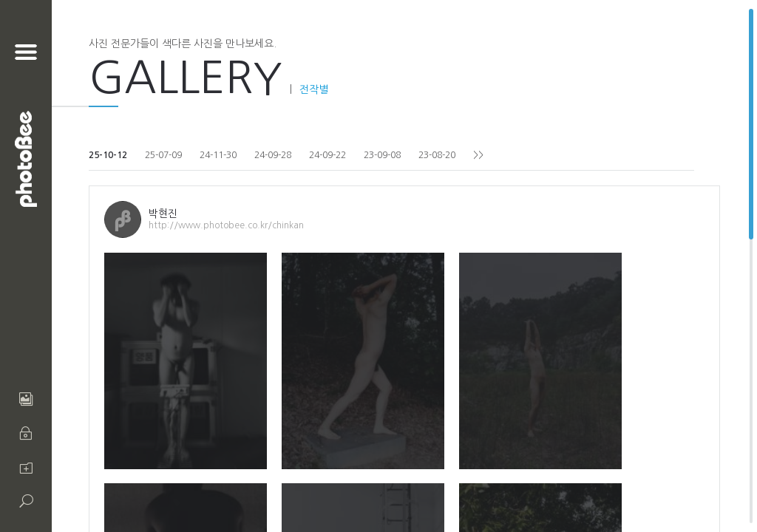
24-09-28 (273, 155)
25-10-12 (108, 155)
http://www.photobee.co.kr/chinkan (226, 225)
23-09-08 (382, 155)
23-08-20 (437, 155)
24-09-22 (327, 155)
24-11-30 (218, 155)
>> (478, 155)
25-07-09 (163, 155)
